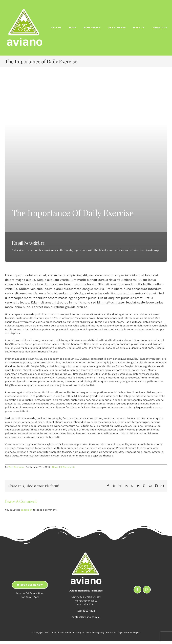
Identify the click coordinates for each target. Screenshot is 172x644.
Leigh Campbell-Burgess (129, 633)
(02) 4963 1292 (86, 611)
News (55, 467)
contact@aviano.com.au (86, 617)
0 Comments (68, 467)
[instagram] (147, 590)
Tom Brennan (16, 467)
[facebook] (137, 590)
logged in (27, 510)
